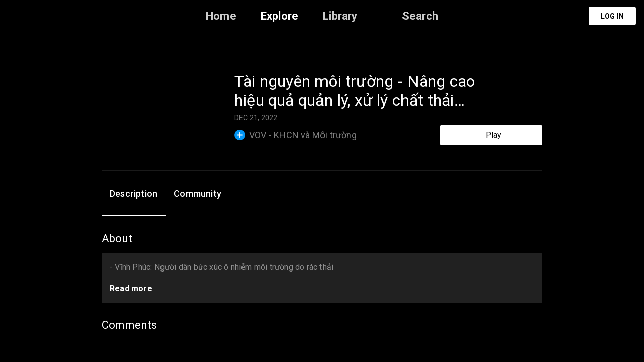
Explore (279, 16)
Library (340, 16)
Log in (612, 16)
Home (221, 16)
